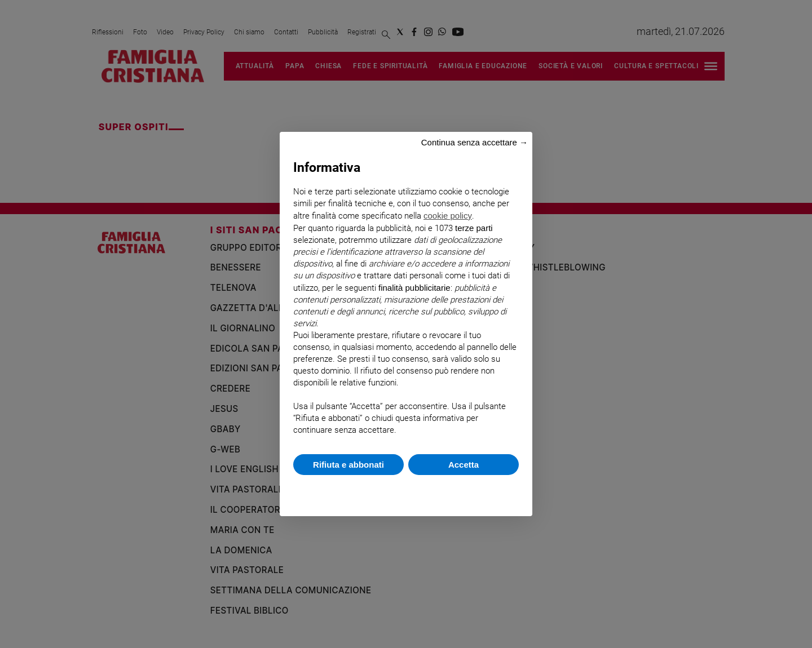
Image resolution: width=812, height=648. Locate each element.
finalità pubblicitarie (414, 288)
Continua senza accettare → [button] (475, 142)
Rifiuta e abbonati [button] (348, 465)
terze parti (474, 228)
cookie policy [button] (448, 216)
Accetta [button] (464, 465)
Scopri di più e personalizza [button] (406, 490)
